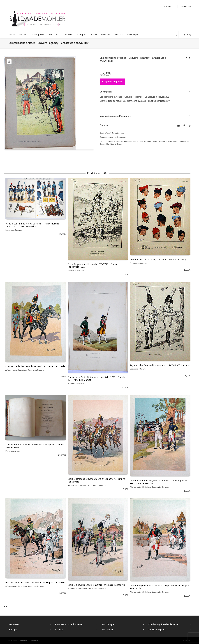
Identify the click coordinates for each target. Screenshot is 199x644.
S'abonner (169, 7)
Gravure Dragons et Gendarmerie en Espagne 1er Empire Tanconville (96, 480)
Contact (59, 630)
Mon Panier (107, 630)
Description (106, 92)
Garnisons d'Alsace (159, 141)
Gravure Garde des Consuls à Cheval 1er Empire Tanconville (35, 366)
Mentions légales (157, 630)
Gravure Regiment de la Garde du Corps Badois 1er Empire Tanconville (159, 587)
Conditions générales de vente (163, 624)
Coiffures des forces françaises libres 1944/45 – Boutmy (158, 260)
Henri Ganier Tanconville (177, 141)
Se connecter (185, 7)
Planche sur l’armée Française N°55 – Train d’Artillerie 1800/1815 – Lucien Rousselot (32, 225)
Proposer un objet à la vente (69, 624)
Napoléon (110, 144)
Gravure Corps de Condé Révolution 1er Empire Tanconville (35, 583)
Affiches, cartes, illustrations (16, 370)
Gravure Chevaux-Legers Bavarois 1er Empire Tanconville (96, 585)
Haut (186, 640)
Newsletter (14, 624)
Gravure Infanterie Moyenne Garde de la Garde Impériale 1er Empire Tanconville (158, 482)
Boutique (13, 630)
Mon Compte (108, 624)
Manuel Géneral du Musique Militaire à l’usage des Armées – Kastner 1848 (36, 446)
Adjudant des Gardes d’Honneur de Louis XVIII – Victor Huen (160, 365)
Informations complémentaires (116, 116)
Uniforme (118, 144)
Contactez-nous (118, 133)
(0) (186, 35)
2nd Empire (118, 141)
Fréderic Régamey (144, 141)
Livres (17, 451)
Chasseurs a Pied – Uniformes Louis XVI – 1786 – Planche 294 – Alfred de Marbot (97, 378)
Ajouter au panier (114, 82)
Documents (122, 137)
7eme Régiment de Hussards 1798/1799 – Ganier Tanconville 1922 (92, 265)
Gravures (113, 137)
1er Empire (109, 141)
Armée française (130, 141)
